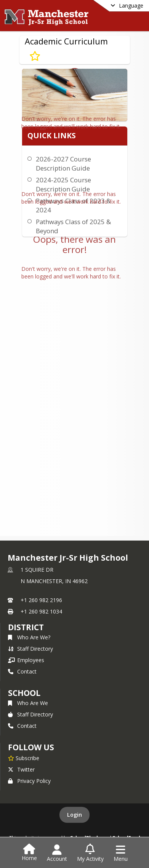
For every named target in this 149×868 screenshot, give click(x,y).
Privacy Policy (29, 781)
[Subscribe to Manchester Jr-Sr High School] (24, 758)
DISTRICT (26, 627)
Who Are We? (29, 637)
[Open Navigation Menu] (121, 853)
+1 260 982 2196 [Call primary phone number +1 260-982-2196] (41, 600)
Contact (22, 671)
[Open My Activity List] (90, 853)
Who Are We (28, 703)
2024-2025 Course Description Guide (63, 184)
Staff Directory (30, 649)
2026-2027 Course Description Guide (63, 164)
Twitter (21, 769)
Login (74, 815)
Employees (26, 660)
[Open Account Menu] (57, 853)
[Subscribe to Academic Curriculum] (35, 56)
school (24, 693)
